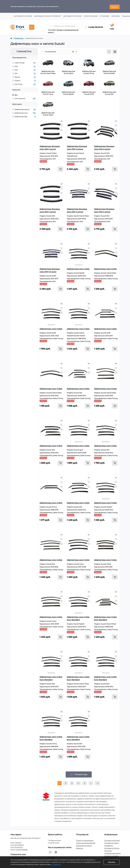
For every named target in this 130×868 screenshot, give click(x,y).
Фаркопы (80, 847)
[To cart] (60, 168)
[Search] (50, 25)
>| (97, 782)
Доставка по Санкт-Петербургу (48, 15)
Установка (104, 15)
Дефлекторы (19, 37)
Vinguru (24, 80)
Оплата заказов (91, 15)
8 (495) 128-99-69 (96, 26)
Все (15, 94)
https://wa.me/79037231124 (50, 851)
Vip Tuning (24, 83)
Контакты (116, 15)
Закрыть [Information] (115, 6)
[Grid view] (115, 51)
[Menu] (32, 26)
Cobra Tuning (24, 62)
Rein (24, 69)
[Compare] (62, 129)
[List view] (109, 51)
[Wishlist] (62, 125)
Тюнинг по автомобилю (85, 839)
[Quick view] (62, 120)
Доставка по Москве (23, 15)
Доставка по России (72, 15)
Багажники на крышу (84, 845)
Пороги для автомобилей (86, 842)
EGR (24, 65)
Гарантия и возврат (111, 855)
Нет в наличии (24, 98)
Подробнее (56, 864)
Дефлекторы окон (24, 112)
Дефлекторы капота (24, 108)
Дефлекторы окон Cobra (78, 268)
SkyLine (24, 76)
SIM (24, 72)
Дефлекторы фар (24, 116)
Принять (112, 862)
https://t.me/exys (56, 851)
